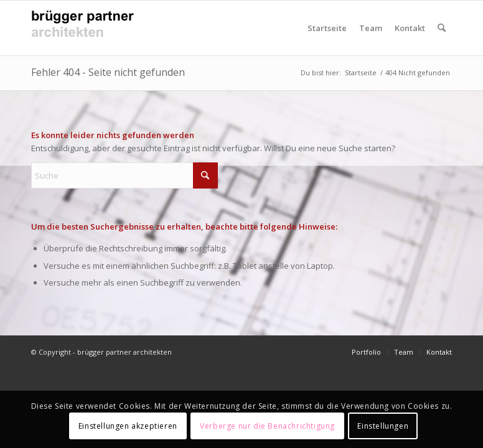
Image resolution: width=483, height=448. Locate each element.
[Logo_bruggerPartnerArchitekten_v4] (87, 28)
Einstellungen (383, 426)
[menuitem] (442, 28)
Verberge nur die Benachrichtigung (267, 426)
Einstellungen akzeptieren (128, 426)
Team (371, 28)
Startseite (327, 28)
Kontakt (410, 28)
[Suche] (442, 28)
